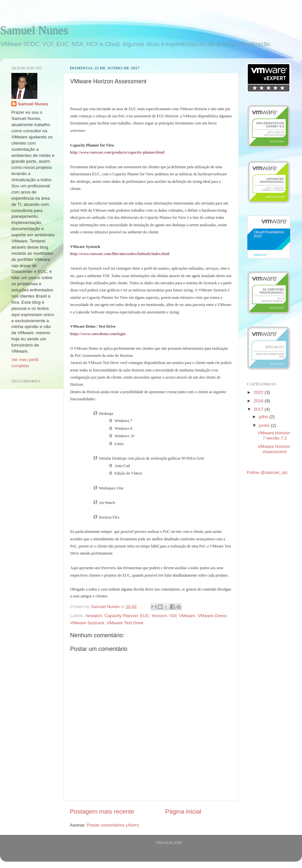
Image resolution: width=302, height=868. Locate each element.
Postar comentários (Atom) (113, 825)
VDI (173, 616)
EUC (145, 616)
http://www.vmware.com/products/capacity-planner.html (117, 152)
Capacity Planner (121, 616)
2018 (259, 401)
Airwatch (94, 616)
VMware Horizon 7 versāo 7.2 (274, 435)
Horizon (159, 616)
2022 (259, 392)
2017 (259, 409)
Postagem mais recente (102, 811)
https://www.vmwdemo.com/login (98, 334)
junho (265, 425)
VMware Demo (212, 616)
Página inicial (183, 811)
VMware (187, 616)
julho (264, 417)
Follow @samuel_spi (267, 472)
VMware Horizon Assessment (274, 449)
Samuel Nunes (34, 30)
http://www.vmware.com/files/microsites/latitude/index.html (120, 254)
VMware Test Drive (125, 623)
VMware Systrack (87, 623)
